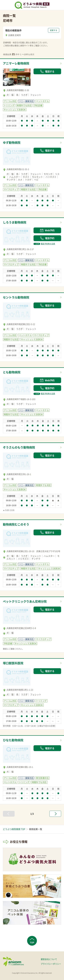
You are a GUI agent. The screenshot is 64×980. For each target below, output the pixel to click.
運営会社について (49, 959)
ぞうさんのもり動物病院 (19, 447)
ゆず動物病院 (12, 143)
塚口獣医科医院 (13, 663)
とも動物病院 (12, 372)
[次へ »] (55, 814)
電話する (47, 71)
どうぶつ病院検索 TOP (14, 829)
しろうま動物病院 (15, 222)
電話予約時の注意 (44, 244)
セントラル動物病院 (16, 297)
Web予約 (47, 230)
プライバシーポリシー (51, 964)
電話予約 (47, 238)
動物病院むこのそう (16, 524)
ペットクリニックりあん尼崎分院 (25, 601)
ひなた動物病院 (13, 740)
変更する (54, 30)
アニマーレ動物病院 (16, 63)
